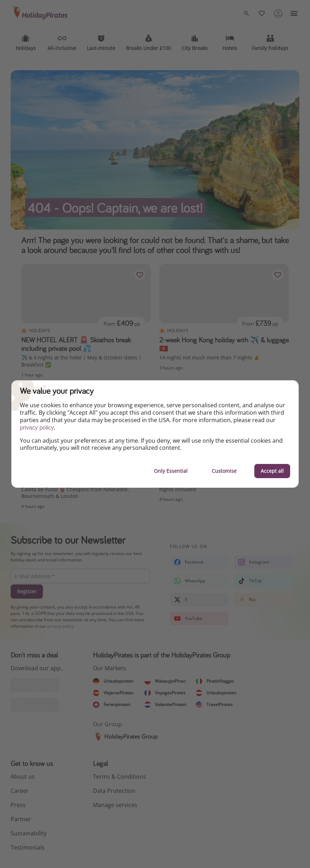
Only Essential (171, 471)
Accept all (272, 471)
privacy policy (37, 428)
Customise (224, 471)
